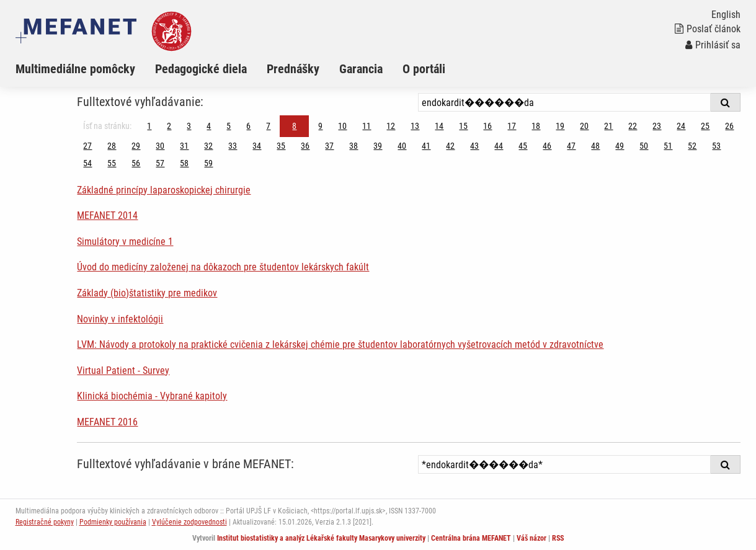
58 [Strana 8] (184, 163)
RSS (558, 538)
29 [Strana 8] (136, 146)
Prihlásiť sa (713, 45)
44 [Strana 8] (499, 146)
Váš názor (531, 538)
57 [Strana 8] (160, 163)
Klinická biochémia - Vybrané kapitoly (152, 396)
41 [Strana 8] (426, 146)
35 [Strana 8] (281, 146)
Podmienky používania (113, 522)
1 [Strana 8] (149, 126)
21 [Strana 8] (608, 126)
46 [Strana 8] (547, 146)
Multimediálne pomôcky (75, 69)
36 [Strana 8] (305, 146)
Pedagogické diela (201, 69)
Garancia (361, 69)
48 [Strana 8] (595, 146)
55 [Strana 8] (112, 163)
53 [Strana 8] (716, 146)
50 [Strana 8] (644, 146)
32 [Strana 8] (208, 146)
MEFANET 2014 (107, 215)
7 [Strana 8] (268, 126)
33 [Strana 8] (233, 146)
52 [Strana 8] (692, 146)
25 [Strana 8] (705, 126)
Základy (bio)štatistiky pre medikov (147, 293)
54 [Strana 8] (87, 163)
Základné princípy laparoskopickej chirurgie (164, 190)
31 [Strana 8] (184, 146)
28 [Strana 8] (112, 146)
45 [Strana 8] (523, 146)
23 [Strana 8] (657, 126)
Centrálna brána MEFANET (471, 538)
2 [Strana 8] (169, 126)
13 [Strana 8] (415, 126)
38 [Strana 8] (354, 146)
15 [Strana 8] (463, 126)
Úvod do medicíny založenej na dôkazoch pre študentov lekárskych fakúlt (223, 267)
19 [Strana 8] (560, 126)
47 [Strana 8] (571, 146)
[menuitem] (85, 69)
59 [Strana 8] (208, 163)
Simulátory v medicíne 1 (125, 242)
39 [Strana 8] (378, 146)
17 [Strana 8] (512, 126)
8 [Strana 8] (294, 126)
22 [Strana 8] (633, 126)
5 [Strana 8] (229, 126)
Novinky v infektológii (120, 319)
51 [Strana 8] (668, 146)
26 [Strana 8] (729, 126)
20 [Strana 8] (584, 126)
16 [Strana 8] (487, 126)
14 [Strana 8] (439, 126)
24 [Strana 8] (681, 126)
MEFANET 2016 (107, 422)
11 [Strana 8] (367, 126)
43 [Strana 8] (474, 146)
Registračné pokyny (45, 522)
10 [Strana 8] (342, 126)
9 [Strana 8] (320, 126)
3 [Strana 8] (189, 126)
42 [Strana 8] (450, 146)
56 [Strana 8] (136, 163)
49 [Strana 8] (620, 146)
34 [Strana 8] (257, 146)
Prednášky (293, 69)
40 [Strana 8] (402, 146)
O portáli (424, 69)
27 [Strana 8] (87, 146)
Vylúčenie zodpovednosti (189, 522)
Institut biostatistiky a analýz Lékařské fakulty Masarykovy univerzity (321, 538)
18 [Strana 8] (536, 126)
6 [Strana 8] (248, 126)
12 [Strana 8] (391, 126)
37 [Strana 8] (329, 146)
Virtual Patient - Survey (123, 370)
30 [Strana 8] (160, 146)
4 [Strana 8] (209, 126)
